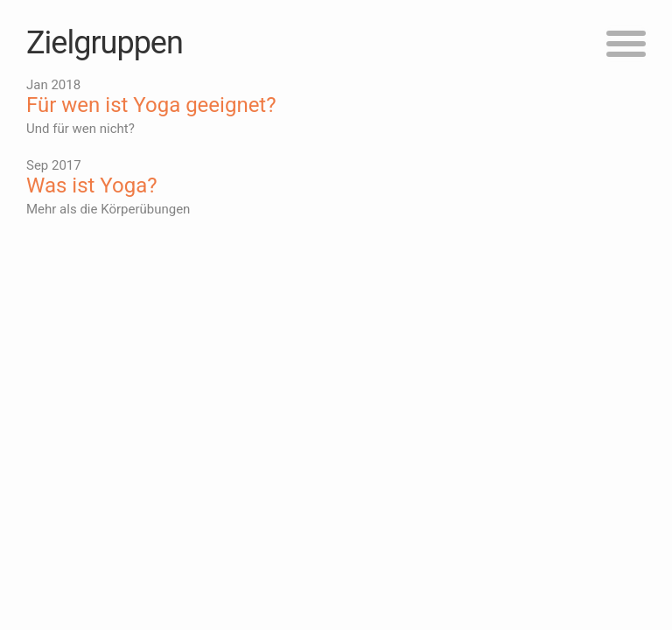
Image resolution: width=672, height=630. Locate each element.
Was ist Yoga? (92, 185)
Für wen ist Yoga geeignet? (151, 105)
